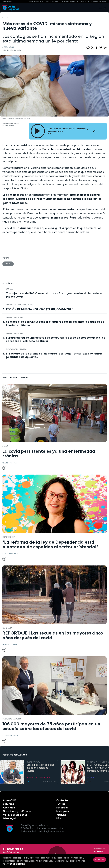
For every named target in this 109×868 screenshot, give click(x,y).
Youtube (61, 815)
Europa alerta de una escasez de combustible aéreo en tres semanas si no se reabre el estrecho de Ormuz (56, 339)
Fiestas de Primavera (16, 349)
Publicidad (9, 808)
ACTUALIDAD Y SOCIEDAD (38, 777)
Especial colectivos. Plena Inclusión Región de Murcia (40, 768)
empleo (10, 289)
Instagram (63, 811)
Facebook (62, 808)
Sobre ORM (9, 800)
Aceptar (100, 860)
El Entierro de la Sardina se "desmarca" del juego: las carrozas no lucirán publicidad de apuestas (54, 355)
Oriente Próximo (36, 2)
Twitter (61, 804)
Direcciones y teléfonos (17, 811)
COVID (5, 17)
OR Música (99, 851)
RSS (59, 818)
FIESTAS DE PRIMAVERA (52, 2)
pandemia (7, 628)
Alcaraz (103, 2)
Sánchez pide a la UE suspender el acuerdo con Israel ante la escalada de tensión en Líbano (55, 323)
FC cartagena (93, 2)
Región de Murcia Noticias (20, 305)
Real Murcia (82, 2)
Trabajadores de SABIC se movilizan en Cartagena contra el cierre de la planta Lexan (54, 295)
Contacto (62, 800)
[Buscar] (104, 8)
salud (5, 446)
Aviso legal (9, 818)
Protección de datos (15, 815)
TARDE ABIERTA (33, 762)
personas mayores (12, 719)
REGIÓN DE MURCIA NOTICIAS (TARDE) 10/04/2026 (40, 309)
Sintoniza (8, 804)
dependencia (9, 537)
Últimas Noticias (69, 2)
